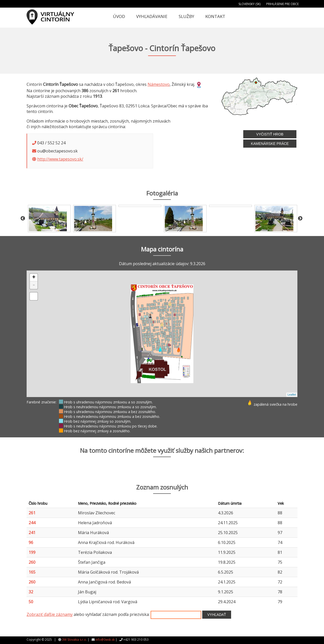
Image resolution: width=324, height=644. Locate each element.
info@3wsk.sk (105, 640)
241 (32, 533)
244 (32, 523)
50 (31, 602)
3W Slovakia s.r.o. (74, 640)
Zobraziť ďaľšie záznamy (50, 614)
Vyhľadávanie (152, 16)
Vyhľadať (217, 615)
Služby (186, 16)
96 (31, 542)
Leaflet (292, 395)
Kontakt (215, 16)
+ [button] (34, 278)
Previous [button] (23, 219)
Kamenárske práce (270, 144)
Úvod (119, 16)
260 (32, 562)
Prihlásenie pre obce (282, 4)
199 (32, 552)
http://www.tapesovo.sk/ (60, 159)
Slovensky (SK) (249, 4)
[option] (49, 219)
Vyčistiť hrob (270, 134)
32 (31, 592)
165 (32, 572)
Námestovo (159, 84)
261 (32, 513)
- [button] (34, 285)
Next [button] (300, 219)
